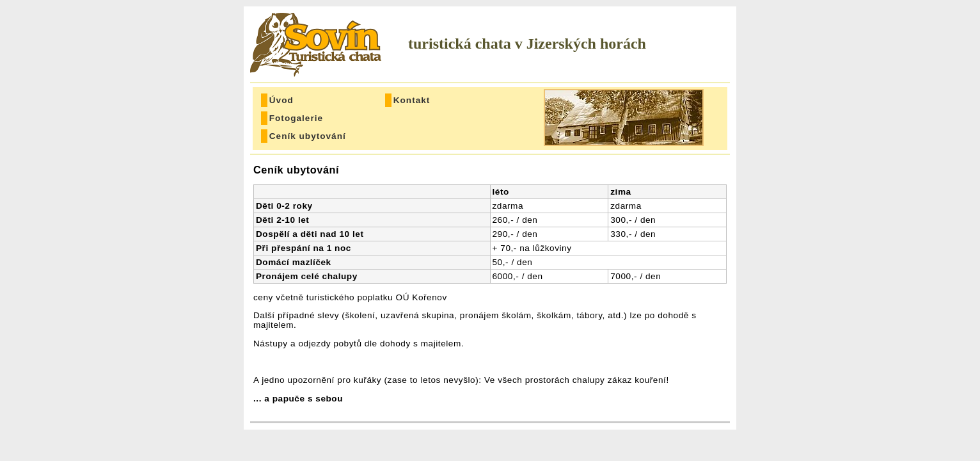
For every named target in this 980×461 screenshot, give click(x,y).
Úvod (281, 100)
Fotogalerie (296, 118)
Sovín (317, 45)
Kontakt (412, 100)
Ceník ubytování (303, 136)
